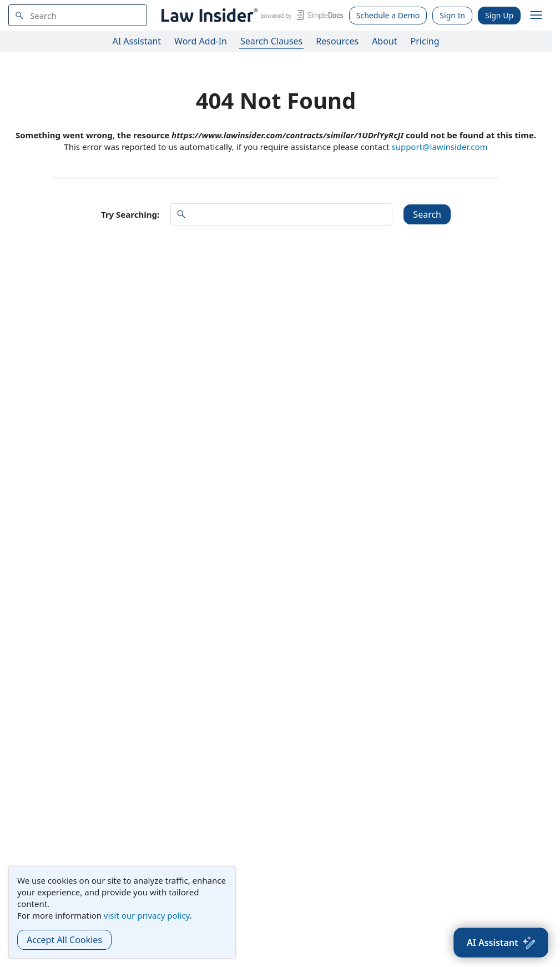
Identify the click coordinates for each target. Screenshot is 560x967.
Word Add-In (201, 41)
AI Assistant (137, 41)
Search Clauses (271, 41)
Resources (337, 41)
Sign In (452, 15)
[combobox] (78, 15)
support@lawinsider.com (439, 147)
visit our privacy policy (147, 915)
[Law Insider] (251, 15)
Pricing (425, 41)
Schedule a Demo (388, 15)
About (384, 41)
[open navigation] (536, 16)
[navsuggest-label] (78, 15)
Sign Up (499, 15)
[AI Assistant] (501, 943)
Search (427, 214)
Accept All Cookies (64, 940)
